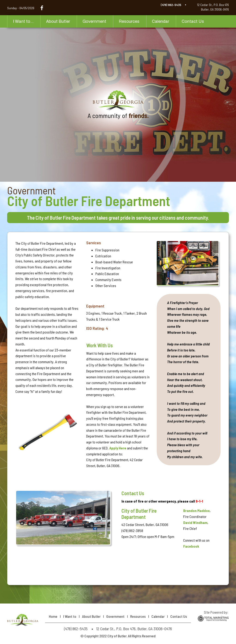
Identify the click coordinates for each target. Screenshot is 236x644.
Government (94, 21)
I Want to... (23, 21)
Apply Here (118, 448)
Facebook (191, 546)
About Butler (58, 21)
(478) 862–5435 (171, 5)
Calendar (161, 21)
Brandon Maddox (196, 510)
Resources (129, 21)
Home (53, 616)
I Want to (70, 616)
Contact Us (193, 21)
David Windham (195, 522)
